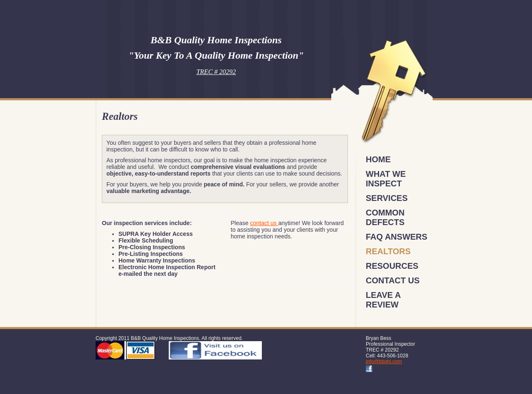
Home (378, 159)
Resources (392, 266)
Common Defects (385, 217)
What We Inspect (386, 179)
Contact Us (393, 280)
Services (387, 198)
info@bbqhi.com (384, 362)
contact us (264, 223)
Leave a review (383, 300)
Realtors (388, 251)
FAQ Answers (397, 237)
